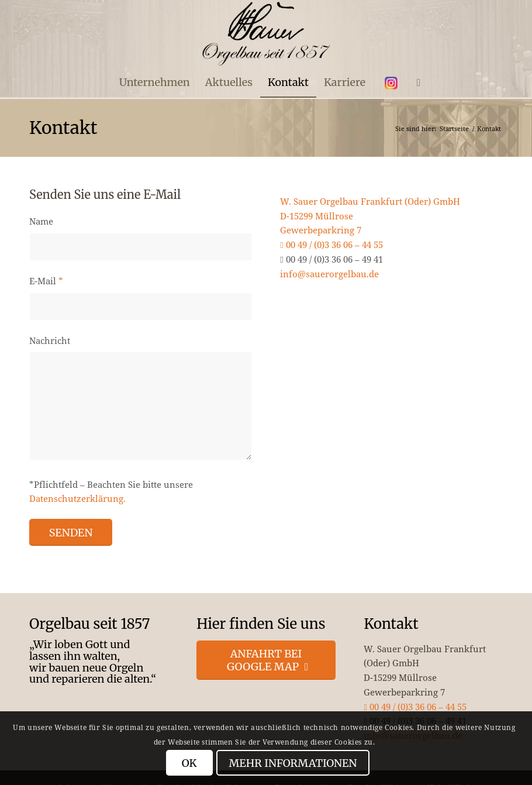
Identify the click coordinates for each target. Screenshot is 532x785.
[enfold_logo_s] (266, 34)
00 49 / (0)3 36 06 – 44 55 (331, 245)
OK (189, 763)
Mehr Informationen (293, 763)
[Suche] (415, 82)
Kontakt (63, 128)
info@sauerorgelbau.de (329, 274)
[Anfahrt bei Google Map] (266, 660)
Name (41, 221)
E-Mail (46, 281)
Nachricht (50, 340)
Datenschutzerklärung (76, 498)
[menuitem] (155, 82)
